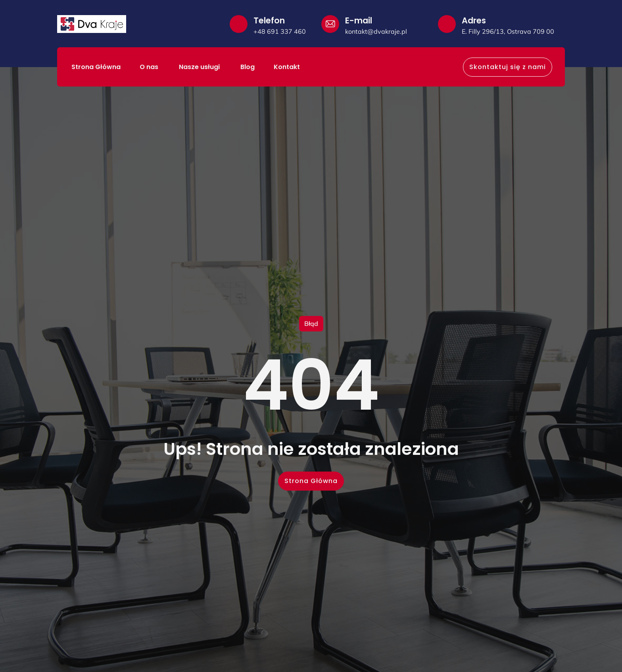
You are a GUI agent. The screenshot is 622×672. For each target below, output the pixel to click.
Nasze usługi (200, 67)
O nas (150, 67)
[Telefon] (239, 24)
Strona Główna (96, 67)
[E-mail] (330, 24)
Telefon (269, 20)
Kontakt (287, 67)
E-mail (359, 20)
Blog (248, 67)
